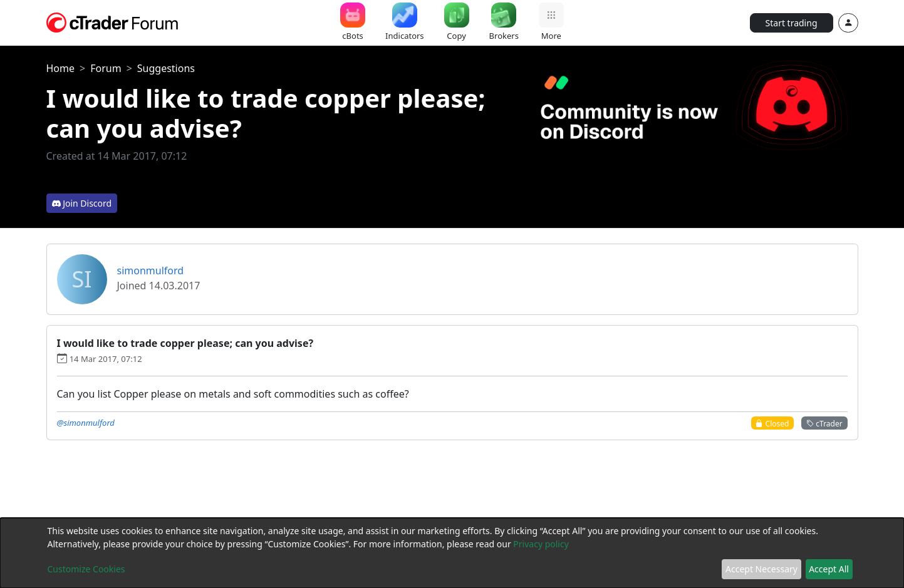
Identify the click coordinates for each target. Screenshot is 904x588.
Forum (106, 68)
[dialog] (452, 553)
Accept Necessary (761, 569)
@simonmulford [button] (86, 423)
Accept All (829, 569)
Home (61, 68)
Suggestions (166, 68)
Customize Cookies (86, 569)
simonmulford (151, 271)
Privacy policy (541, 544)
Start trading (792, 23)
